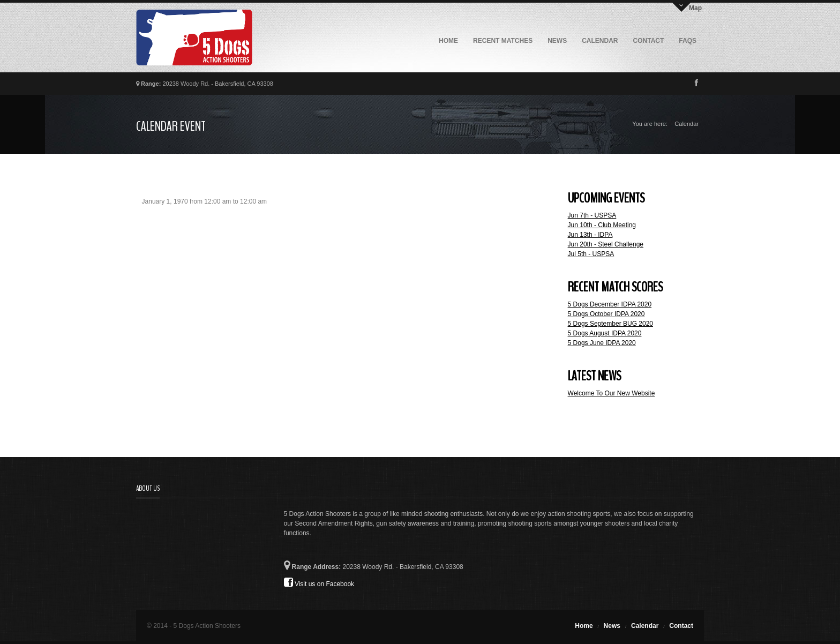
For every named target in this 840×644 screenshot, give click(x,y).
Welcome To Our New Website (612, 393)
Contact (649, 41)
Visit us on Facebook (319, 582)
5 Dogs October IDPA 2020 (606, 314)
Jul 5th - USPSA (591, 254)
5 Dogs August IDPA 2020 (605, 333)
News (557, 41)
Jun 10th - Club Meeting (602, 225)
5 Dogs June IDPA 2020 (602, 343)
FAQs (688, 41)
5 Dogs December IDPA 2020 (610, 304)
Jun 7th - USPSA (592, 215)
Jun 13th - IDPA (590, 235)
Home (448, 41)
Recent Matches (503, 41)
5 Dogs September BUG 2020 (610, 324)
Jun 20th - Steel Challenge (606, 244)
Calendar (600, 41)
